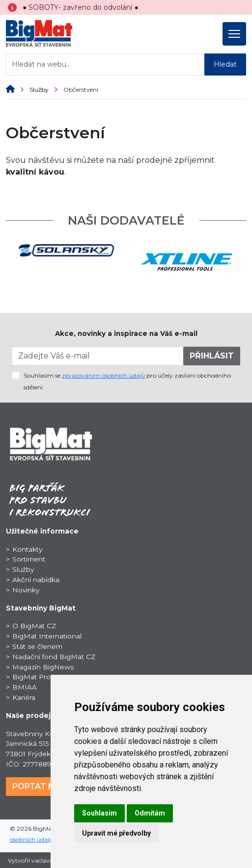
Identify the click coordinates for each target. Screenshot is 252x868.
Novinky (26, 590)
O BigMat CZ (34, 626)
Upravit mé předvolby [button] (116, 833)
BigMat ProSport (41, 677)
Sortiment (29, 559)
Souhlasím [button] (99, 813)
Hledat (225, 64)
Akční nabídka (36, 580)
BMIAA (25, 687)
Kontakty (27, 549)
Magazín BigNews (43, 667)
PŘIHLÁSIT (212, 356)
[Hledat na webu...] (105, 64)
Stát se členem (37, 646)
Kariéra (24, 697)
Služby (46, 89)
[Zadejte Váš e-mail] (98, 356)
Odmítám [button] (150, 813)
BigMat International (47, 636)
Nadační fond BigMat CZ (54, 657)
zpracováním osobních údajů (103, 375)
